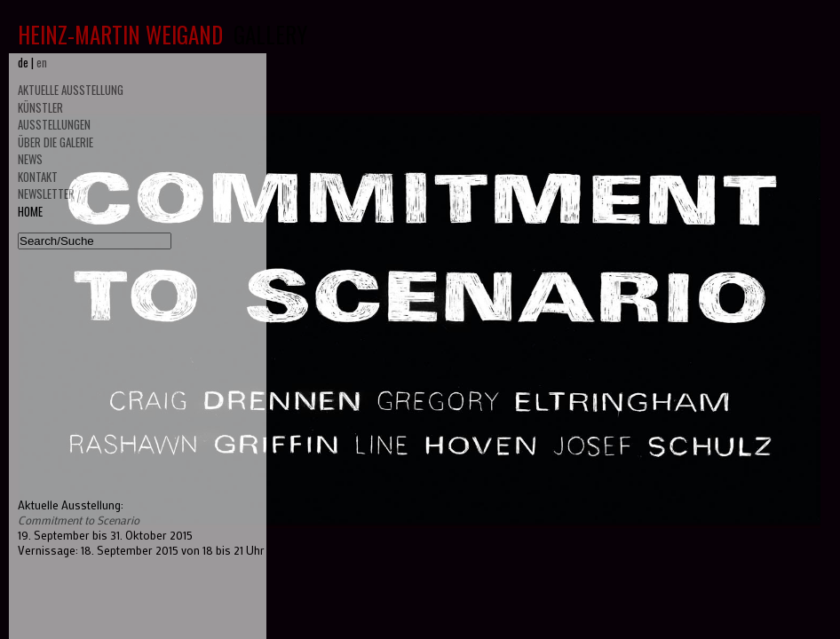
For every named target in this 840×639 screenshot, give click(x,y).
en (42, 62)
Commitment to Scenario (79, 520)
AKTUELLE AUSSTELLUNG (71, 90)
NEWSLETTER (46, 193)
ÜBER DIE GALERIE (55, 142)
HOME (30, 211)
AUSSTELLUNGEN (54, 124)
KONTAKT (38, 177)
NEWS (30, 159)
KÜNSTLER (40, 107)
